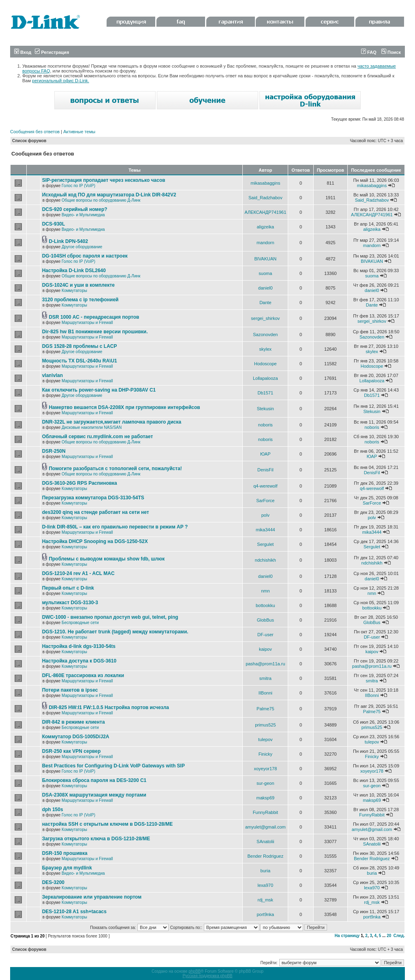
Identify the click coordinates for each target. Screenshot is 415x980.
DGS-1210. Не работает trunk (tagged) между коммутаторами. (115, 632)
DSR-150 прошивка (65, 853)
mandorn (265, 243)
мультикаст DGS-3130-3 (70, 603)
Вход (23, 52)
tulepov (265, 739)
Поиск (391, 52)
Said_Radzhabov (265, 198)
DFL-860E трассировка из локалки (83, 675)
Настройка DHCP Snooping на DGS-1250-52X (95, 541)
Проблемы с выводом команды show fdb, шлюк (107, 559)
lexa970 (266, 885)
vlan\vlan (52, 375)
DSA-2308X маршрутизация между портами (94, 795)
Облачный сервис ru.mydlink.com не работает (98, 437)
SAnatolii (265, 842)
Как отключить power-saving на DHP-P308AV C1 (99, 390)
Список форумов (29, 141)
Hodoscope (265, 364)
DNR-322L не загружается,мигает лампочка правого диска (112, 422)
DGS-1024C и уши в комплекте (78, 285)
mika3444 (265, 530)
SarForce (265, 501)
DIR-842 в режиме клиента (74, 722)
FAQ (369, 52)
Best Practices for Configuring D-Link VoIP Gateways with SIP (113, 766)
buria (265, 871)
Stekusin (265, 409)
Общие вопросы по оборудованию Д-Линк (101, 200)
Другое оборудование (82, 247)
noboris (265, 425)
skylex (266, 349)
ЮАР (265, 454)
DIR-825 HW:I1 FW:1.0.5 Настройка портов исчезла (109, 707)
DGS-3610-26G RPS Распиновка (80, 483)
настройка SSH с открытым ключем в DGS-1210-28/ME (108, 824)
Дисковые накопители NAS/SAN (92, 427)
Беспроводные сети (80, 623)
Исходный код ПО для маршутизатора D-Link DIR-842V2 (109, 195)
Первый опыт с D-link (68, 588)
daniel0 (265, 288)
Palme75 (265, 709)
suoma (265, 273)
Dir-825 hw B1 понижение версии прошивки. (95, 332)
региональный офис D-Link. (61, 81)
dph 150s (53, 810)
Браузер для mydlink (67, 868)
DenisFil (265, 470)
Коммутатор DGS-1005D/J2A (76, 737)
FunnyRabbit (265, 812)
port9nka (265, 914)
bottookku (265, 605)
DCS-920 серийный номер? (75, 209)
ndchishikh (265, 560)
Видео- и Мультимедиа (83, 215)
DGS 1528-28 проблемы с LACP (80, 346)
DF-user (265, 635)
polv (265, 515)
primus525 (265, 725)
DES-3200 (53, 882)
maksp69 (266, 798)
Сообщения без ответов (35, 132)
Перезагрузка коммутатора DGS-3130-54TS (93, 498)
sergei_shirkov (265, 318)
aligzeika (265, 227)
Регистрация (52, 52)
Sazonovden (265, 334)
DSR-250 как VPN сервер (72, 751)
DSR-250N (54, 451)
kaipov (265, 649)
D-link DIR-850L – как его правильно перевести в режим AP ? (115, 527)
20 (389, 936)
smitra (265, 678)
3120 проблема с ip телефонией (80, 300)
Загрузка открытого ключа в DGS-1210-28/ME (96, 839)
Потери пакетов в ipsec (70, 690)
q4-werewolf (265, 486)
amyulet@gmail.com (265, 827)
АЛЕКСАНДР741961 (265, 212)
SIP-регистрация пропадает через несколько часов (104, 180)
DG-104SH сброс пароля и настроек (85, 256)
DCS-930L (54, 224)
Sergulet (265, 544)
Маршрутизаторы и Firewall (87, 323)
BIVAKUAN (265, 259)
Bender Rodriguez (265, 856)
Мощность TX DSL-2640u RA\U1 (80, 361)
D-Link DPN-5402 (68, 241)
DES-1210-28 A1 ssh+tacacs (74, 912)
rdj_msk (266, 900)
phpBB (195, 971)
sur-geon (265, 783)
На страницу (347, 936)
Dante (265, 303)
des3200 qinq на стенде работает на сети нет (96, 512)
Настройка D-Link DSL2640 (74, 271)
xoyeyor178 (265, 769)
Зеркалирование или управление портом (92, 897)
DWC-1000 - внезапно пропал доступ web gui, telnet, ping (110, 617)
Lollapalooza (265, 378)
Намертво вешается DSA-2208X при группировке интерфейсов (124, 407)
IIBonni (265, 693)
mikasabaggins (265, 183)
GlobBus (265, 620)
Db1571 (266, 393)
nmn (265, 591)
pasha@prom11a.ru (265, 664)
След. (399, 936)
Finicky (265, 754)
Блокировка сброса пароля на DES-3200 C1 (94, 780)
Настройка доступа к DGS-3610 (79, 661)
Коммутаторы (74, 291)
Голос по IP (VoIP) (78, 186)
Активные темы (79, 132)
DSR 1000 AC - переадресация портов (94, 317)
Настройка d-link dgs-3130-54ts (79, 646)
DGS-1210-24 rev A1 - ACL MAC (78, 573)
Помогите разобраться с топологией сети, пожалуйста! (115, 469)
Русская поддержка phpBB (207, 976)
